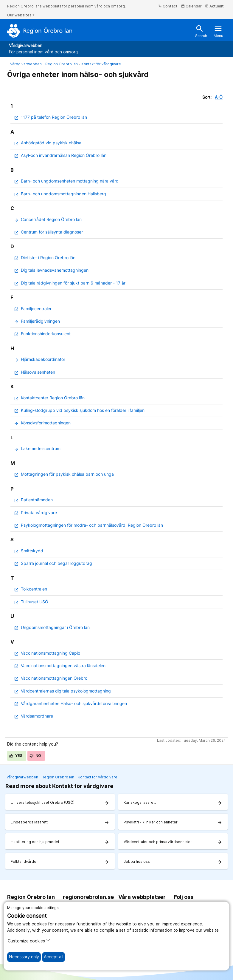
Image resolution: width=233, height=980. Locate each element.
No (35, 756)
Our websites (21, 15)
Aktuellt (214, 6)
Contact (168, 6)
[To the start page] (40, 31)
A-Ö (219, 97)
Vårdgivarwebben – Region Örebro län (44, 64)
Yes (16, 756)
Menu (218, 31)
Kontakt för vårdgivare (101, 64)
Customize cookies (29, 940)
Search (201, 31)
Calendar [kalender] (191, 6)
